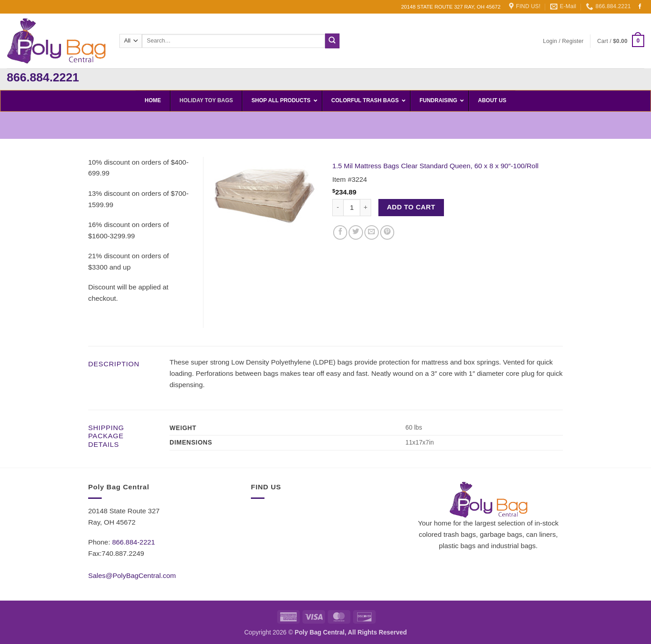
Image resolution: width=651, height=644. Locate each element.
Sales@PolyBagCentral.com (132, 575)
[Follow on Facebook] (640, 7)
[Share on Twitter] (356, 232)
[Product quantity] (352, 208)
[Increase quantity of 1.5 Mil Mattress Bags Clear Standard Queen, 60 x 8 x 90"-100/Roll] (366, 208)
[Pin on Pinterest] (387, 232)
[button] (563, 41)
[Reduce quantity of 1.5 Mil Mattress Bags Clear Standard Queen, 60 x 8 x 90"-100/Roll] (338, 208)
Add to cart (411, 207)
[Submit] (333, 41)
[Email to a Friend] (372, 232)
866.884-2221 (134, 542)
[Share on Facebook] (340, 232)
